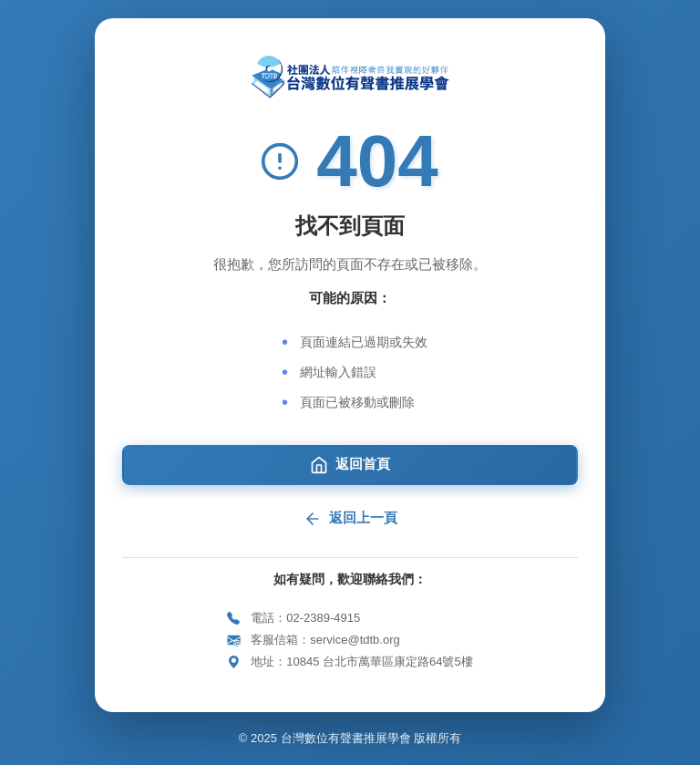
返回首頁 (350, 465)
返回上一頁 (350, 519)
